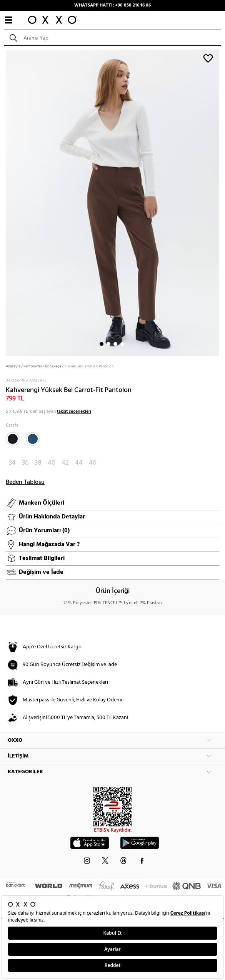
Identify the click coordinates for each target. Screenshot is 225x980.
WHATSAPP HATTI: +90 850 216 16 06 (112, 5)
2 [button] (108, 344)
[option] (112, 202)
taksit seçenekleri (74, 412)
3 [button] (115, 344)
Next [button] (4, 202)
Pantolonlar (33, 366)
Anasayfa (13, 366)
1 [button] (102, 344)
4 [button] (122, 344)
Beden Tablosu (25, 482)
